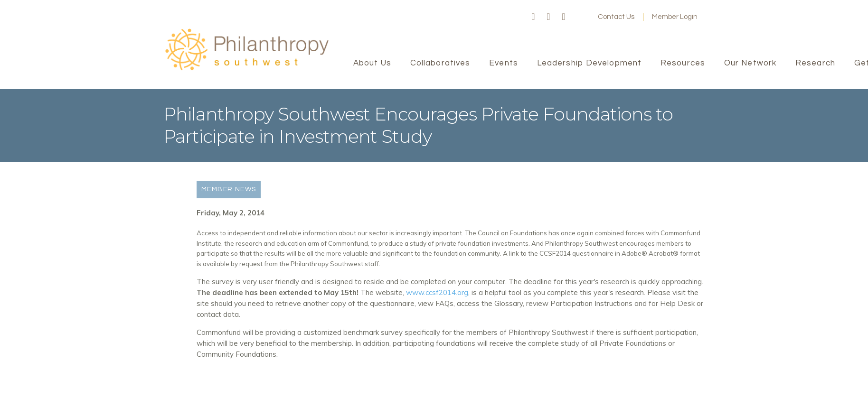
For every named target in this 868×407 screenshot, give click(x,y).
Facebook (533, 17)
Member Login (675, 17)
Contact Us (616, 17)
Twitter (548, 17)
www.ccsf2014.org (437, 292)
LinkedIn (564, 17)
